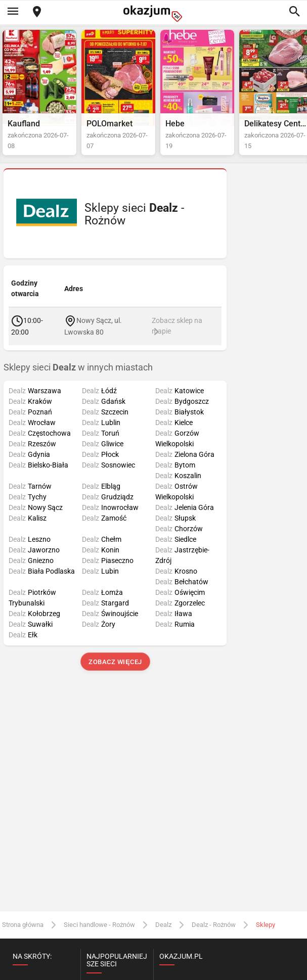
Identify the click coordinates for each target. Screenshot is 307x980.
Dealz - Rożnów (214, 925)
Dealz (163, 925)
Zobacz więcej (115, 662)
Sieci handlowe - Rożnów (99, 925)
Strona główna (23, 925)
